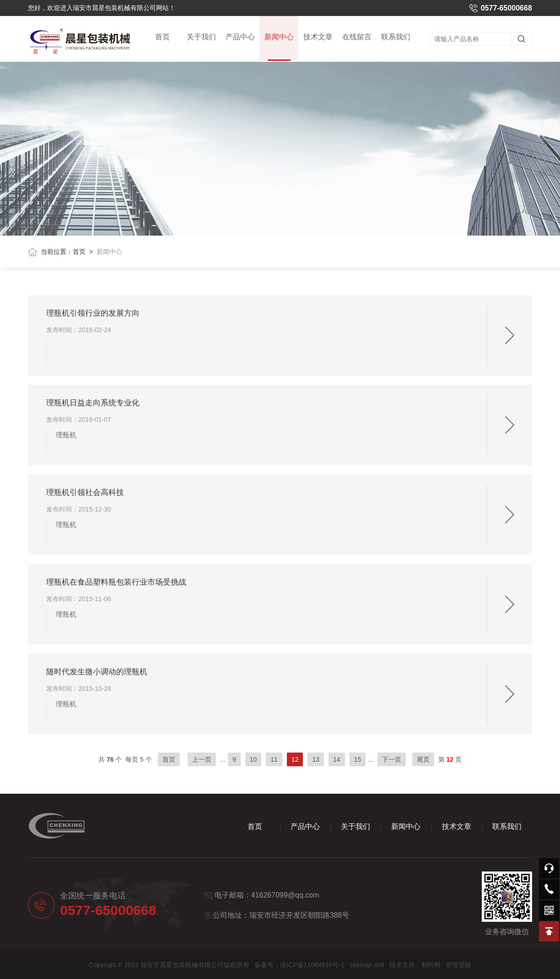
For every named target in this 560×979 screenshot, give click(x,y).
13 (316, 759)
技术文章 (318, 37)
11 (274, 759)
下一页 (392, 759)
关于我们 (201, 37)
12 (295, 759)
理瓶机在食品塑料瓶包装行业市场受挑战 (116, 582)
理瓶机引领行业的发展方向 (93, 313)
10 (253, 759)
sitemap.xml (367, 965)
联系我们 (396, 37)
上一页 (202, 759)
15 (358, 759)
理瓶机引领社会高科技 (85, 492)
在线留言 (357, 37)
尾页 (423, 759)
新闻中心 (279, 48)
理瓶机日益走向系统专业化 (93, 403)
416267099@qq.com (285, 895)
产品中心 (240, 37)
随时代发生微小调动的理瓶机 (97, 672)
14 (337, 759)
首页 (162, 37)
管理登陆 (458, 965)
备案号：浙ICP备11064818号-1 (299, 965)
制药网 (431, 965)
